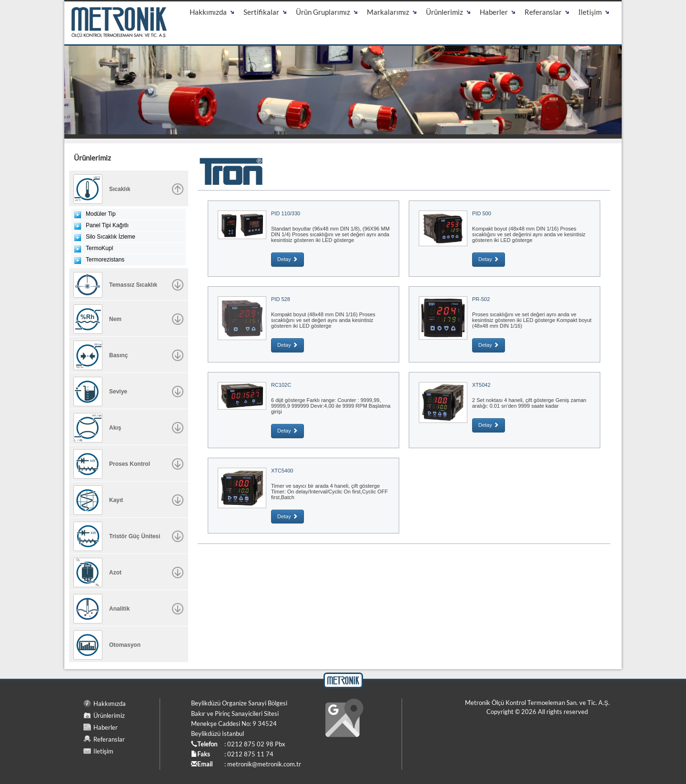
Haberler (106, 727)
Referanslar (109, 739)
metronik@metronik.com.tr (264, 764)
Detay (288, 259)
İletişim (103, 751)
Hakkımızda (110, 704)
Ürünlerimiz (109, 715)
